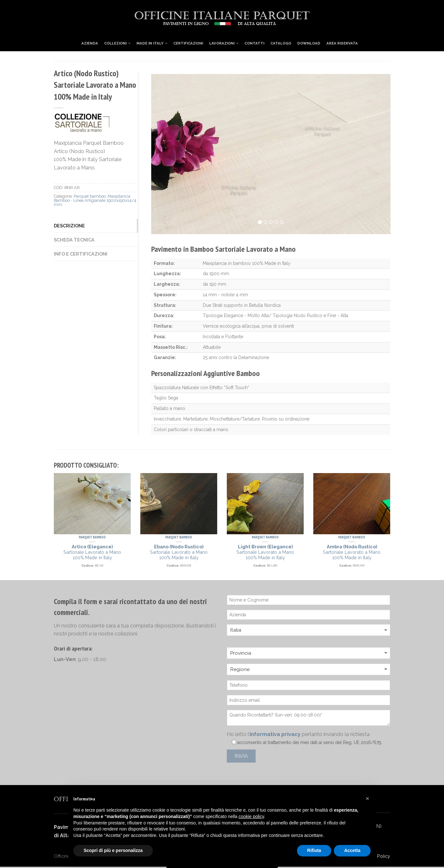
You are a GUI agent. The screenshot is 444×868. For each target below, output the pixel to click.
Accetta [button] (352, 850)
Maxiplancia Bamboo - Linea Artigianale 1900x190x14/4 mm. (95, 200)
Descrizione (69, 226)
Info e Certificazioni (81, 254)
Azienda (90, 43)
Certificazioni (188, 43)
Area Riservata (342, 43)
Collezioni (115, 43)
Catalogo (281, 43)
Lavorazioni (222, 43)
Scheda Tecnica (74, 240)
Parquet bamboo (90, 196)
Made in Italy (150, 43)
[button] (367, 798)
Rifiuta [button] (314, 850)
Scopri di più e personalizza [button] (113, 850)
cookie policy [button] (251, 816)
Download (309, 43)
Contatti (254, 43)
